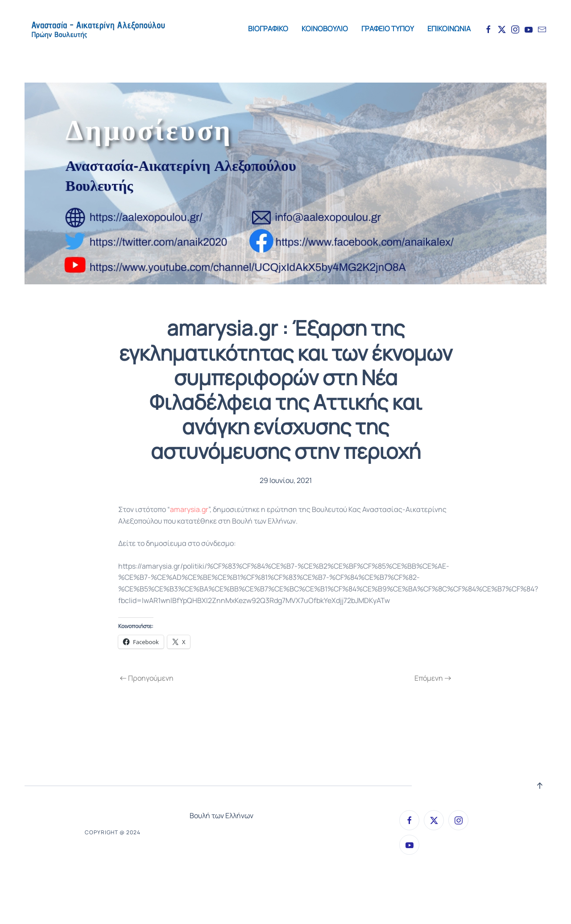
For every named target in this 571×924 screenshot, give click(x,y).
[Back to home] (98, 29)
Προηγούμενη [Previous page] (147, 678)
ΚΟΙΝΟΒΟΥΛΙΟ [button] (325, 29)
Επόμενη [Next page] (433, 678)
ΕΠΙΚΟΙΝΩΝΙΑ (449, 29)
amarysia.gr (189, 509)
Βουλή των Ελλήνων (221, 816)
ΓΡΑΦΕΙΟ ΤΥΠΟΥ (388, 29)
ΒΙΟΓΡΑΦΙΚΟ (268, 29)
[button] (540, 786)
